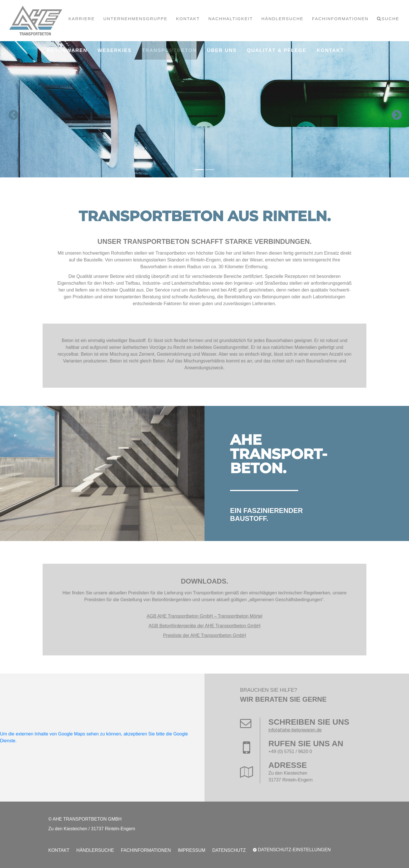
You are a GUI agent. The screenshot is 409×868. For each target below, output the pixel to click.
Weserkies (114, 50)
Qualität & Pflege (277, 50)
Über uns (222, 50)
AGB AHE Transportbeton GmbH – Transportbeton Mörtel (204, 616)
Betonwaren (67, 50)
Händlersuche (282, 19)
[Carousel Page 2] (210, 170)
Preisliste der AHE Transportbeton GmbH (204, 635)
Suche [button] (390, 19)
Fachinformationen (340, 19)
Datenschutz (229, 850)
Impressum (192, 850)
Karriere (82, 19)
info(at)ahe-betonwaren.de (295, 730)
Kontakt (188, 19)
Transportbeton (169, 50)
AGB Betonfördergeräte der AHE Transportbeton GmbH (204, 626)
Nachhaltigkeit (230, 19)
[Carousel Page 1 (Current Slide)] (199, 170)
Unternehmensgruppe (135, 19)
